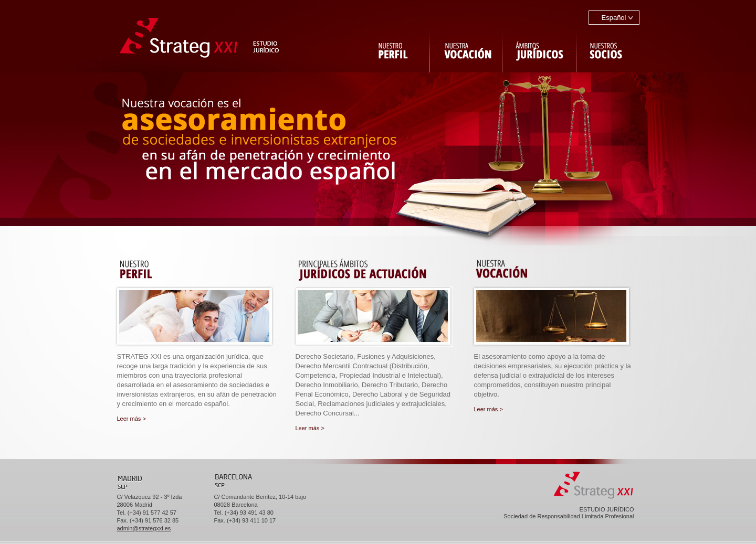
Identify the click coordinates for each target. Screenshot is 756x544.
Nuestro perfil (393, 49)
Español (614, 18)
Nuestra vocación (466, 49)
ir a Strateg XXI (200, 37)
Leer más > (132, 419)
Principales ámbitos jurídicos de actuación (376, 269)
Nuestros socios (608, 49)
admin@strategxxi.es (144, 528)
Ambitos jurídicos (539, 49)
